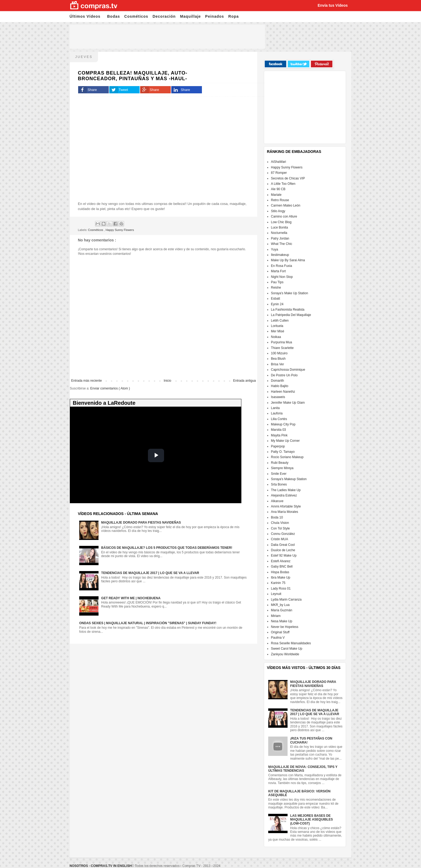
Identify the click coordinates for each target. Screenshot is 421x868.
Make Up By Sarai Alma (288, 260)
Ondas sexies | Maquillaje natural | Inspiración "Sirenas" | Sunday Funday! (148, 623)
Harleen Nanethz (283, 392)
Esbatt (275, 299)
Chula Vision (280, 523)
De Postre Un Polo (284, 375)
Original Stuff (280, 632)
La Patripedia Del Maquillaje (291, 315)
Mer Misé (277, 331)
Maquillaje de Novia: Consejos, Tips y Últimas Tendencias (303, 769)
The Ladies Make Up (286, 490)
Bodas (114, 16)
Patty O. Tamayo (283, 452)
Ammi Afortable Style (286, 506)
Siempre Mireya (282, 468)
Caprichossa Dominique (288, 370)
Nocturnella (279, 233)
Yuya (275, 249)
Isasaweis (278, 397)
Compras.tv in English (111, 866)
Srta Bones (279, 484)
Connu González (283, 534)
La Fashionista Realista (288, 310)
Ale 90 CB (278, 189)
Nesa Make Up (282, 621)
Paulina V (278, 638)
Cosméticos (136, 16)
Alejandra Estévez (284, 495)
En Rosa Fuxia (282, 266)
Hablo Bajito (280, 386)
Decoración (164, 16)
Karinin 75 (278, 583)
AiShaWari (278, 162)
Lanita (275, 408)
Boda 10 (277, 517)
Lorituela (277, 326)
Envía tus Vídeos (333, 5)
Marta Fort (278, 271)
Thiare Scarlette (282, 348)
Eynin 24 (277, 304)
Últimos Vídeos (85, 16)
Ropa (233, 16)
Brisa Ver (277, 364)
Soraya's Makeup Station (289, 479)
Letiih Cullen (280, 321)
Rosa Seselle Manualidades (291, 643)
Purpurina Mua (282, 342)
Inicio (168, 381)
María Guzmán (282, 610)
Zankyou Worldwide (285, 654)
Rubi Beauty (280, 463)
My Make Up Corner (285, 441)
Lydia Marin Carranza (286, 599)
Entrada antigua (244, 381)
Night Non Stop (282, 277)
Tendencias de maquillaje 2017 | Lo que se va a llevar (150, 573)
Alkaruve (277, 501)
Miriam (276, 616)
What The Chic (282, 244)
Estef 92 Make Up (284, 556)
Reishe (276, 288)
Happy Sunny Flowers (120, 230)
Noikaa (276, 337)
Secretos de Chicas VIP (288, 178)
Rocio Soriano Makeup (287, 457)
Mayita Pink (279, 435)
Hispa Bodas (280, 572)
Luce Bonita (279, 227)
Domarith (277, 381)
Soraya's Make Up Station (289, 293)
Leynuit (276, 594)
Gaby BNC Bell (282, 567)
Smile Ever (279, 474)
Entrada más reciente (86, 381)
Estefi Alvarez (281, 561)
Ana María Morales (284, 512)
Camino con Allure (284, 216)
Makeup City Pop (283, 424)
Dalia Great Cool (283, 545)
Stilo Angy (278, 211)
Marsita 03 (278, 430)
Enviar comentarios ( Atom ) (110, 388)
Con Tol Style (280, 528)
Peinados (215, 16)
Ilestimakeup (280, 255)
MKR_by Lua (280, 605)
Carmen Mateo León (286, 205)
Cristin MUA (280, 539)
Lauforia (277, 413)
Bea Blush (278, 359)
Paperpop (278, 446)
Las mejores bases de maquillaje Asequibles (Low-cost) (312, 820)
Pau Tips (277, 282)
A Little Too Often (283, 184)
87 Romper (279, 173)
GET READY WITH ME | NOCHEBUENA (131, 598)
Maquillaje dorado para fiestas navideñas (141, 523)
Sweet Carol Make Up (287, 649)
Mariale (276, 195)
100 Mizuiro (279, 353)
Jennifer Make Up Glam (288, 403)
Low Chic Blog (281, 222)
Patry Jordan (280, 238)
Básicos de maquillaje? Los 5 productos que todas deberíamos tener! (167, 548)
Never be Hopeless (285, 627)
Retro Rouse (280, 200)
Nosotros (79, 866)
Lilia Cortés (279, 419)
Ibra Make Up (281, 578)
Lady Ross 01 (281, 589)
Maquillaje (190, 16)
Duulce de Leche (283, 550)
